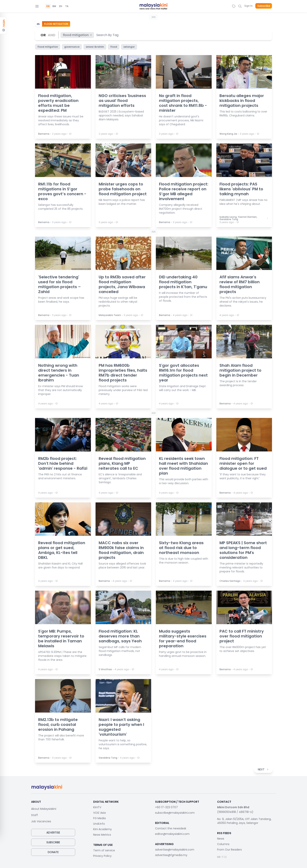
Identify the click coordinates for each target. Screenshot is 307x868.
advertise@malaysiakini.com (175, 850)
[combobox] (108, 35)
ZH (60, 6)
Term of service (104, 850)
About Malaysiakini (44, 809)
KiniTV (97, 807)
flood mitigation (78, 35)
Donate (53, 852)
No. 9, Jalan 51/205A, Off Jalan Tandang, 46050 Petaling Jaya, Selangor (244, 821)
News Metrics (102, 835)
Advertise (53, 833)
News (221, 839)
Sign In (248, 6)
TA (67, 6)
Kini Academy (102, 829)
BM (54, 6)
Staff (35, 815)
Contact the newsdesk (171, 828)
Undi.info (99, 824)
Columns (223, 844)
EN (48, 6)
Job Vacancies (41, 821)
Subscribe (264, 6)
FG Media (99, 818)
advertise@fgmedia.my (171, 855)
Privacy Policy (102, 856)
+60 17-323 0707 (166, 807)
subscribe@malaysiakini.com (175, 813)
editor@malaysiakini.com (172, 834)
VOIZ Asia (99, 813)
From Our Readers (229, 850)
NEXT (263, 769)
